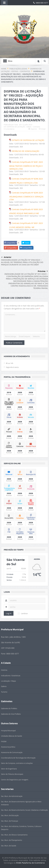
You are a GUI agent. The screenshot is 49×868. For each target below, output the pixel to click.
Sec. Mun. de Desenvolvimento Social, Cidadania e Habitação (24, 810)
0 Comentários (9, 129)
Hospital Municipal (8, 731)
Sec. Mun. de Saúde (9, 846)
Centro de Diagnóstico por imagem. (15, 780)
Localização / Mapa (8, 681)
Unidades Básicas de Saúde (11, 736)
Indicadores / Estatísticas (11, 676)
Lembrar (23, 613)
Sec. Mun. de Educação (10, 815)
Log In (9, 613)
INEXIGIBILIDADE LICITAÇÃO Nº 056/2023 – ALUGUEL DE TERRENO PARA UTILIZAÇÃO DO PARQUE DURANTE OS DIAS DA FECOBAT (22, 262)
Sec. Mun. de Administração (12, 796)
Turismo (4, 692)
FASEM (4, 741)
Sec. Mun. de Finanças (10, 821)
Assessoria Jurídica (8, 747)
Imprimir (33, 129)
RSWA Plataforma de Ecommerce (30, 863)
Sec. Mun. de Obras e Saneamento (14, 835)
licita (16, 125)
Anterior (6, 257)
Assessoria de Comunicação (12, 752)
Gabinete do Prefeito (9, 708)
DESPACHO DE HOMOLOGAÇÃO (26, 151)
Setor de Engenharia (9, 769)
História (4, 670)
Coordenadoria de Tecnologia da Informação (18, 758)
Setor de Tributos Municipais (12, 774)
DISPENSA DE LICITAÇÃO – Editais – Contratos (24, 127)
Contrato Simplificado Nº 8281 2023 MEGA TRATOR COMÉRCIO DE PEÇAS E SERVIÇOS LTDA (26, 165)
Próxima (43, 271)
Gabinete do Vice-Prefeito (11, 714)
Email (42, 129)
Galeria (4, 686)
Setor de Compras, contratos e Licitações (17, 763)
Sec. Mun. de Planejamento (12, 840)
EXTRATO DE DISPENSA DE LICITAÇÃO (28, 140)
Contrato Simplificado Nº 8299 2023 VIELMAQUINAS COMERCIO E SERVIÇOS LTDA (26, 196)
